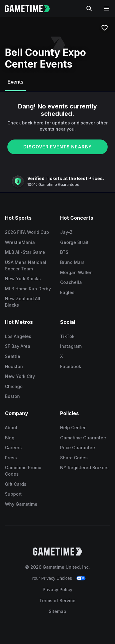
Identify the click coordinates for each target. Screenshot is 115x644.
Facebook (71, 366)
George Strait (74, 242)
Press (11, 458)
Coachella (71, 282)
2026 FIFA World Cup (27, 232)
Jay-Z (66, 232)
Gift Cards (16, 484)
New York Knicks (23, 279)
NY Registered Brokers (84, 467)
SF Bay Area (18, 346)
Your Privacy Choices (52, 578)
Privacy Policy (57, 589)
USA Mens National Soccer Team (26, 265)
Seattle (13, 356)
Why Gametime (21, 504)
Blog (10, 438)
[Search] (89, 9)
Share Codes (74, 458)
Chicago (14, 386)
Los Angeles (18, 336)
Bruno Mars (72, 262)
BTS (64, 252)
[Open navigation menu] (106, 9)
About (11, 428)
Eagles (67, 292)
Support (13, 494)
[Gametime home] (31, 9)
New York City (20, 376)
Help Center (73, 428)
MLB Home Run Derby (28, 289)
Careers (13, 448)
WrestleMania (20, 242)
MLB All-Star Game (25, 252)
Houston (14, 366)
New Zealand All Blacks (23, 302)
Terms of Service (57, 601)
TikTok (67, 336)
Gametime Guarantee (83, 438)
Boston (12, 396)
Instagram (71, 346)
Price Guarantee (78, 448)
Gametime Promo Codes (23, 471)
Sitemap (57, 611)
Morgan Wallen (76, 272)
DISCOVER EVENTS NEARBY (57, 147)
